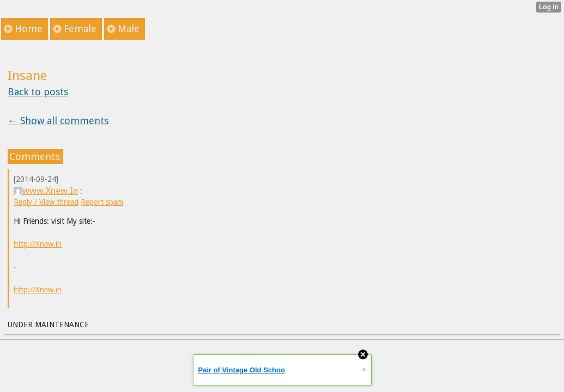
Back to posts (38, 92)
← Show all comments (58, 121)
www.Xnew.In (46, 191)
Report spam (102, 202)
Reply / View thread (46, 202)
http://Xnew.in (38, 244)
